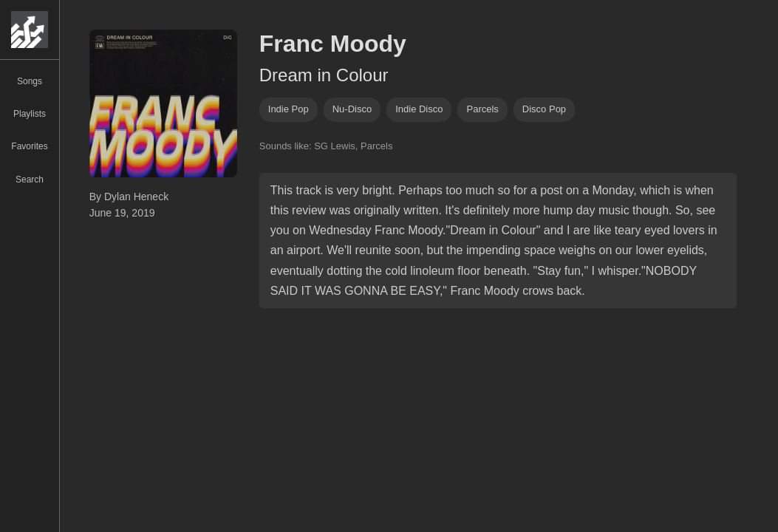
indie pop (289, 109)
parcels (482, 109)
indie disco (419, 109)
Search (30, 180)
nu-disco (352, 109)
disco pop (544, 109)
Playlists (30, 114)
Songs (30, 81)
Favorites (29, 146)
